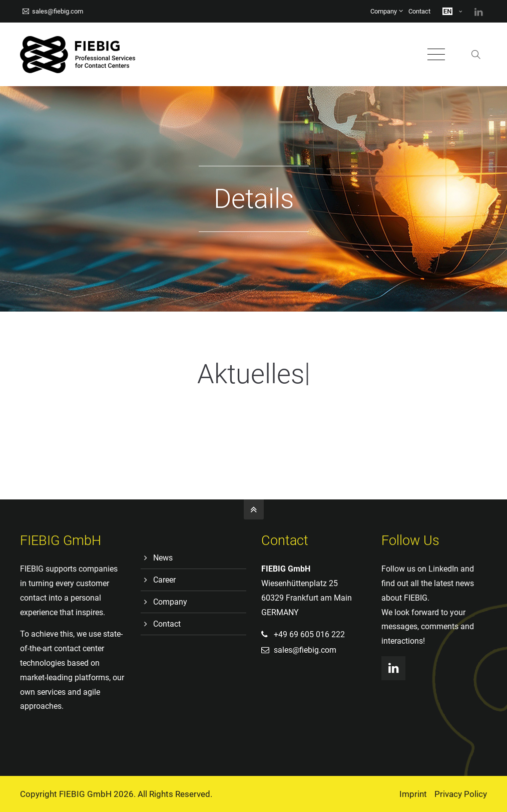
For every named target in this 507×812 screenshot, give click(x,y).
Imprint (413, 794)
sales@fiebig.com (53, 11)
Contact (419, 11)
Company (384, 11)
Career (164, 580)
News (163, 558)
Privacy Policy (461, 794)
